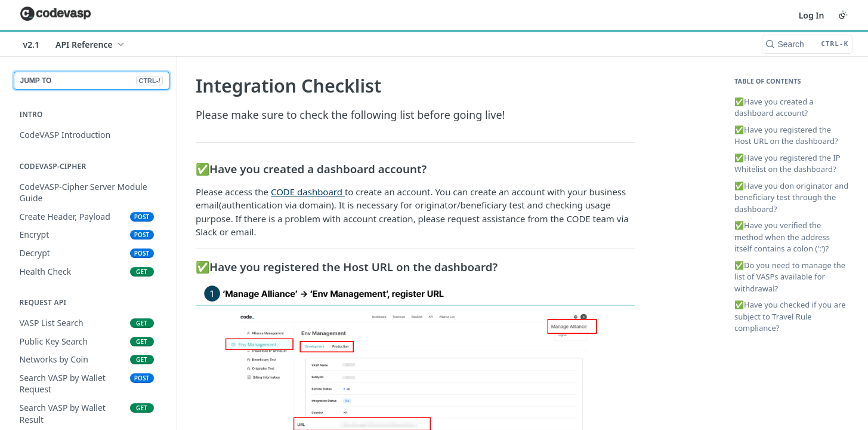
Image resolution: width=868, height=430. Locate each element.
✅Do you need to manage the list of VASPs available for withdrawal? (790, 277)
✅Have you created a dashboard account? (774, 107)
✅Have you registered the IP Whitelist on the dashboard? (787, 164)
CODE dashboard (307, 192)
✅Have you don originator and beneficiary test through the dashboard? (791, 197)
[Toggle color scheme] (843, 15)
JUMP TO (92, 81)
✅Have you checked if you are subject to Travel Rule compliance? (790, 316)
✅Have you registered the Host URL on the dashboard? (786, 136)
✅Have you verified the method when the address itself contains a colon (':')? (782, 237)
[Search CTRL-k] (807, 44)
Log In (812, 15)
